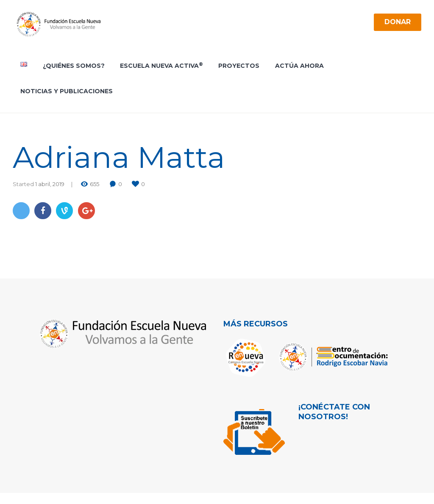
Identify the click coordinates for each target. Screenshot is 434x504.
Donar (397, 22)
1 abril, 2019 (50, 184)
